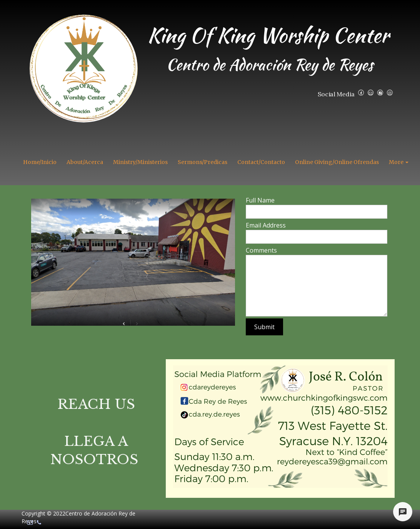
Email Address (266, 225)
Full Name (260, 200)
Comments (261, 250)
